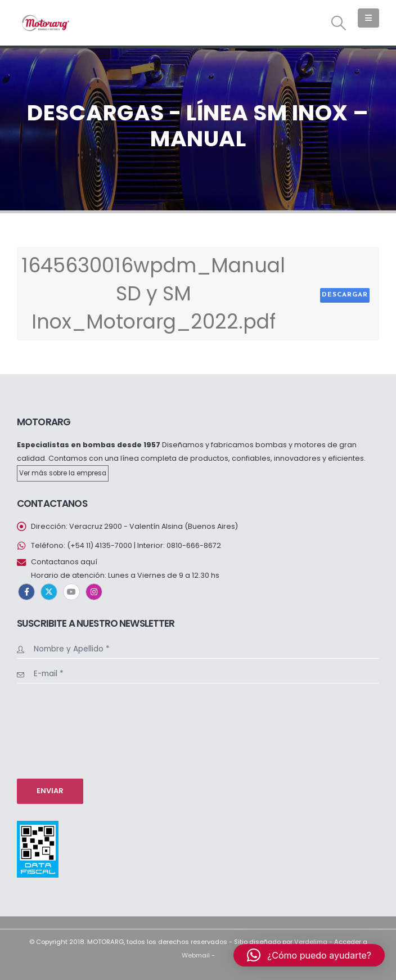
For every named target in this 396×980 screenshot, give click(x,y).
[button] (339, 23)
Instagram (94, 592)
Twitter (49, 592)
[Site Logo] (45, 23)
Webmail (196, 955)
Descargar (345, 295)
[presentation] (63, 730)
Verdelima (311, 942)
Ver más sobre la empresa (63, 473)
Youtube (71, 592)
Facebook (26, 592)
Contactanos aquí (64, 562)
